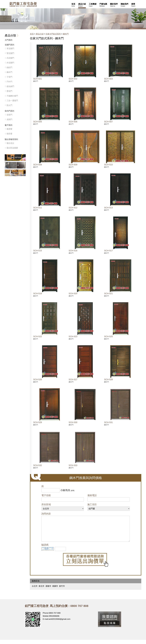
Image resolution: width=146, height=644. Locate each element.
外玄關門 (10, 63)
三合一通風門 (12, 101)
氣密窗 (9, 129)
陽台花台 (10, 143)
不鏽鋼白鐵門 (12, 96)
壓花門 (9, 91)
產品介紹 (40, 34)
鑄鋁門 (9, 67)
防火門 (9, 105)
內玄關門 (10, 58)
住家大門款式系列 (53, 34)
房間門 (9, 120)
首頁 (32, 34)
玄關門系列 (9, 45)
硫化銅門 (10, 86)
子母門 (9, 77)
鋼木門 (66, 34)
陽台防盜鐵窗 (12, 148)
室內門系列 (9, 111)
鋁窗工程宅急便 (23, 4)
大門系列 (9, 40)
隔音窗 (9, 134)
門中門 (9, 82)
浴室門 (9, 115)
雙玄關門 (10, 53)
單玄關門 (10, 49)
